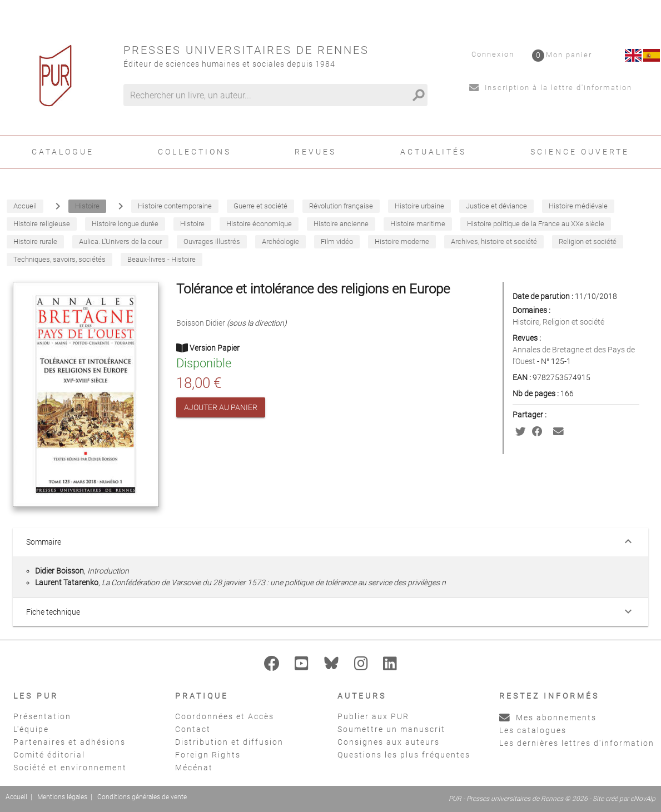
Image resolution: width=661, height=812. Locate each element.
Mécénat (194, 768)
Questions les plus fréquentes (404, 755)
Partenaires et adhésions (69, 742)
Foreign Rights (208, 755)
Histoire (526, 322)
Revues (315, 152)
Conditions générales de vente (142, 797)
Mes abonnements (548, 718)
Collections (195, 152)
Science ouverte (580, 152)
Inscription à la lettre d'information (551, 88)
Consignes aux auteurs (389, 742)
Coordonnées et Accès (225, 716)
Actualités (433, 152)
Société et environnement (70, 768)
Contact (193, 729)
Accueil (16, 797)
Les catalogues (533, 730)
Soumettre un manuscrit (391, 729)
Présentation (42, 716)
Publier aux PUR (373, 716)
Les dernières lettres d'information (577, 743)
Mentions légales (62, 797)
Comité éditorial (49, 755)
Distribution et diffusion (229, 742)
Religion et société (573, 322)
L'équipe (31, 729)
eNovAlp (643, 799)
